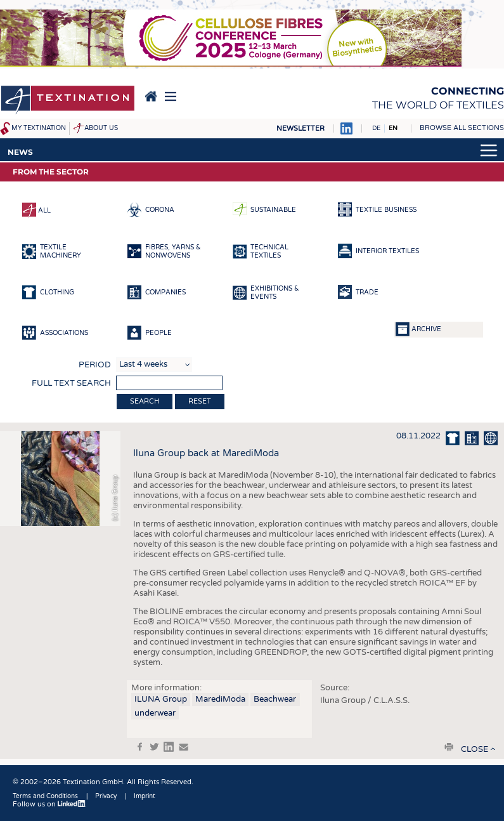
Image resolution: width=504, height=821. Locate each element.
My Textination (39, 128)
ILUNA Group (161, 699)
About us (101, 128)
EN (393, 128)
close (475, 749)
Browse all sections (462, 128)
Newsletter (300, 128)
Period (95, 365)
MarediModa (220, 699)
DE (376, 128)
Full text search (71, 383)
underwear (155, 713)
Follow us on (49, 804)
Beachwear (275, 699)
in (169, 747)
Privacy (106, 796)
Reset (200, 401)
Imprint (145, 796)
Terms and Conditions (45, 796)
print (449, 747)
